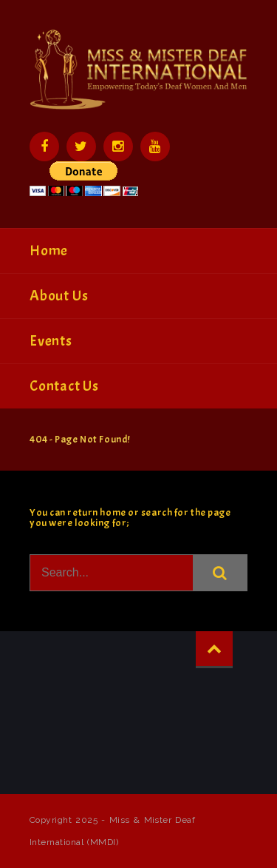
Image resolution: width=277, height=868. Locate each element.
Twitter (81, 147)
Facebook (44, 147)
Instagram (118, 147)
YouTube (155, 147)
